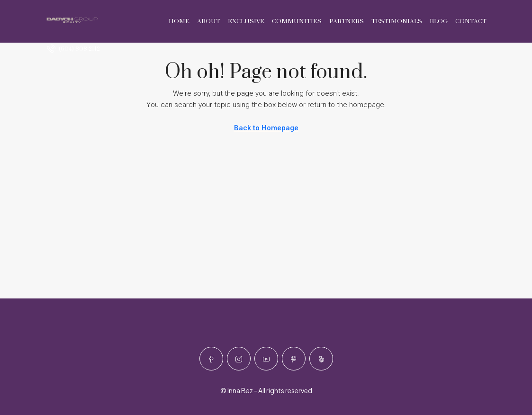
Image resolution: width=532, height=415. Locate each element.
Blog (439, 21)
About (209, 21)
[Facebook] (211, 359)
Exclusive (246, 21)
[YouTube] (266, 359)
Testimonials (397, 21)
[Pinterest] (294, 359)
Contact (471, 21)
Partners (347, 21)
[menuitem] (73, 49)
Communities (297, 21)
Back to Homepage (266, 128)
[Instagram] (239, 359)
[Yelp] (321, 359)
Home (179, 21)
